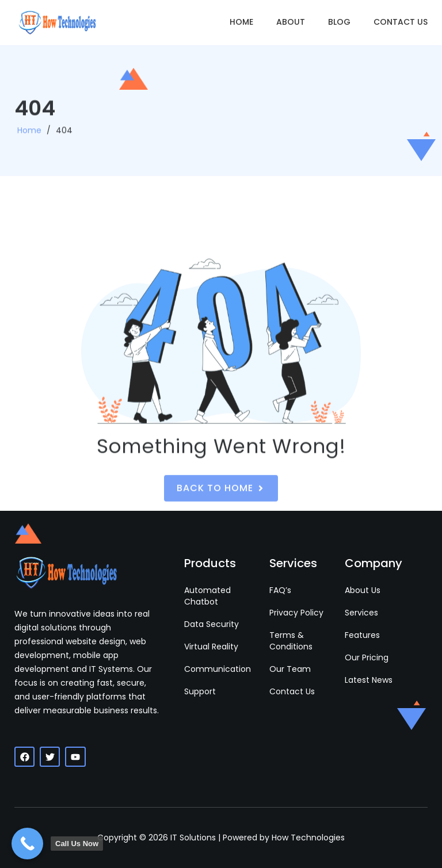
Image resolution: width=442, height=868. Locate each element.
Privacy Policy (296, 613)
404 (64, 136)
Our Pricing (367, 657)
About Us (363, 590)
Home (241, 22)
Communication (218, 669)
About (291, 22)
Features (362, 635)
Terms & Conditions (291, 641)
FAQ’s (280, 590)
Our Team (290, 669)
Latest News (369, 680)
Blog (339, 22)
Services (361, 613)
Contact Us (401, 22)
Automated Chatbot (207, 596)
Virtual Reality (211, 647)
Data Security (212, 624)
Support (200, 691)
